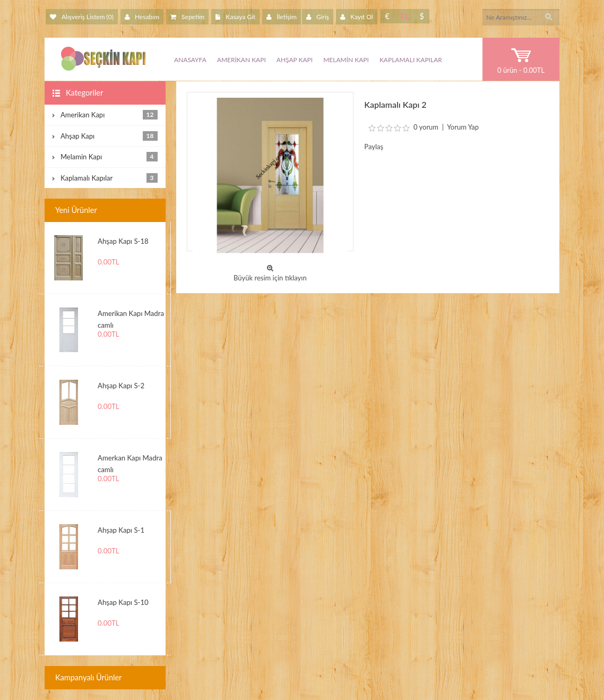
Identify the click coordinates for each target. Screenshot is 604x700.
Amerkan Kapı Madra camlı (130, 462)
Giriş (318, 17)
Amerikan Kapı (241, 60)
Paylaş (374, 147)
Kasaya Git (235, 17)
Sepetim (187, 17)
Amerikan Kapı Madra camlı (131, 318)
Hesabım (142, 17)
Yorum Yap (463, 127)
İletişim (282, 17)
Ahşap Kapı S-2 (121, 386)
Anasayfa (190, 60)
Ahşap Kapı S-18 (123, 241)
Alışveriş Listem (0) (82, 17)
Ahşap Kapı (295, 60)
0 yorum (426, 127)
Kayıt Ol (357, 17)
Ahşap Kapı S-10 (123, 602)
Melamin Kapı (346, 60)
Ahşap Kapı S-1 (121, 530)
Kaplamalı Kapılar (411, 60)
